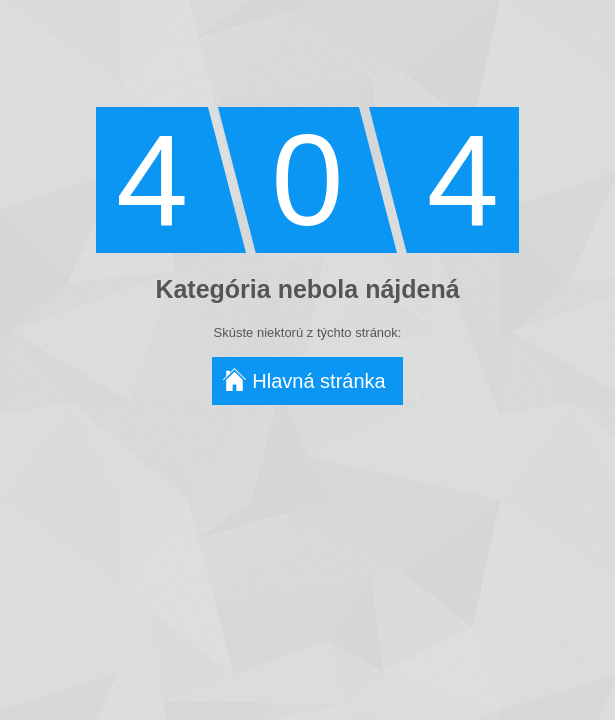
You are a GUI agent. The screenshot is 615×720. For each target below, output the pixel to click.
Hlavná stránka (318, 381)
